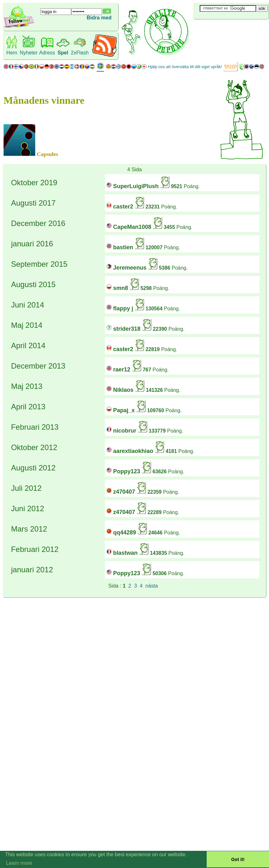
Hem (12, 53)
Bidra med (99, 18)
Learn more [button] (19, 863)
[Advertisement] (231, 30)
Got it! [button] (238, 859)
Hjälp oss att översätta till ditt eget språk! (185, 67)
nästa (152, 586)
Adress (47, 53)
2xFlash (80, 53)
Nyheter (29, 53)
